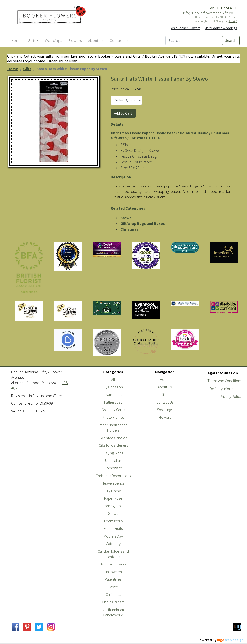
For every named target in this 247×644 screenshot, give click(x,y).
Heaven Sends (113, 483)
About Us (165, 387)
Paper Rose (113, 498)
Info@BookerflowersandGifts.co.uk (210, 13)
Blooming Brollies (113, 506)
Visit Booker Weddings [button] (221, 28)
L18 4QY (233, 21)
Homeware (113, 468)
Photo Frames (113, 417)
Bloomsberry (113, 521)
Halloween (113, 572)
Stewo (126, 218)
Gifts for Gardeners (113, 445)
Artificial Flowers (113, 564)
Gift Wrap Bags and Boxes (143, 223)
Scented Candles (113, 438)
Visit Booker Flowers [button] (186, 28)
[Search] (193, 40)
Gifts (27, 69)
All (113, 379)
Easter (113, 587)
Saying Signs (113, 453)
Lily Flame (113, 491)
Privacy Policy (231, 396)
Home (13, 69)
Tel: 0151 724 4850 (223, 8)
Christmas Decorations (113, 476)
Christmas (129, 229)
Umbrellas (113, 460)
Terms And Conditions (224, 381)
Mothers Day (113, 536)
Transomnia (113, 394)
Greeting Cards (113, 410)
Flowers (165, 417)
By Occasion (113, 387)
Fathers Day (113, 402)
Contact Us (165, 402)
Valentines (113, 579)
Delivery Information (226, 389)
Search (231, 40)
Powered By (220, 640)
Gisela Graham (113, 602)
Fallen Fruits (113, 528)
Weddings (165, 410)
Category (113, 544)
